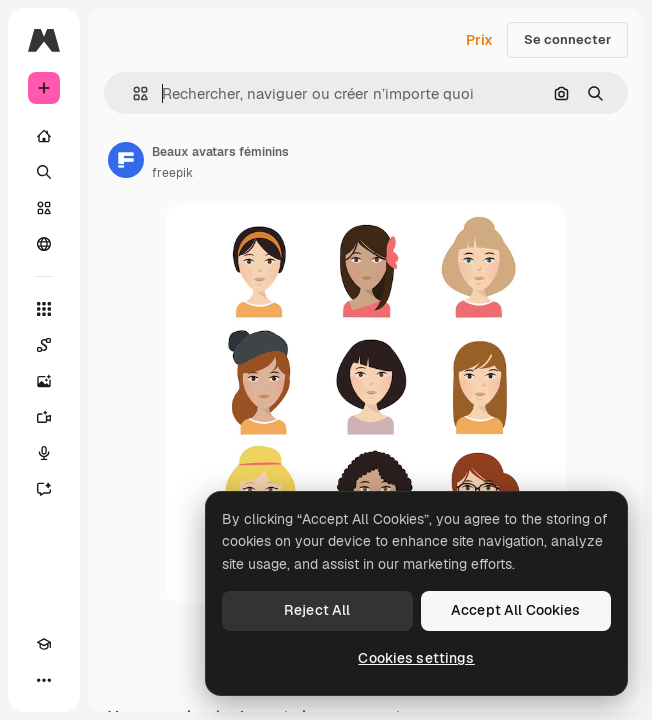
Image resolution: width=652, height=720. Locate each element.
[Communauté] (44, 244)
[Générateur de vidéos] (44, 417)
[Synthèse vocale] (44, 453)
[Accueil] (44, 136)
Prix (479, 40)
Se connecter (567, 39)
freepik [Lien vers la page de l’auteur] (172, 173)
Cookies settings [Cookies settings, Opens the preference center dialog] (416, 658)
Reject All (317, 610)
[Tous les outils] (44, 309)
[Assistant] (44, 489)
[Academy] (44, 644)
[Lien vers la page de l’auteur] (126, 160)
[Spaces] (44, 345)
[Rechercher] (44, 172)
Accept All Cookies (516, 610)
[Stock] (44, 208)
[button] (132, 93)
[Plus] (44, 680)
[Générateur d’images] (44, 381)
